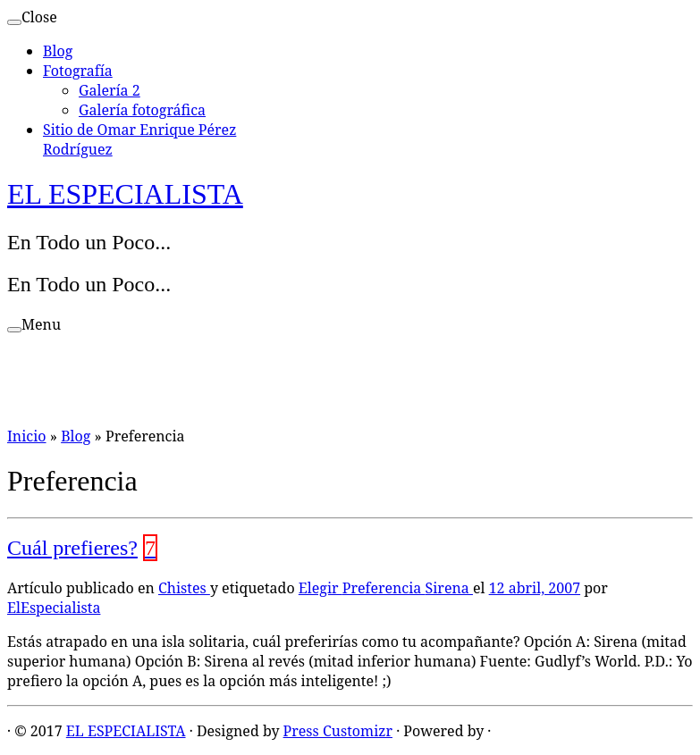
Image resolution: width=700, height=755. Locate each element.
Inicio (27, 436)
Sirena (449, 588)
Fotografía (78, 71)
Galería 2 (110, 90)
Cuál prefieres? (72, 548)
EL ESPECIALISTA (125, 194)
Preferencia (384, 588)
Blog (58, 51)
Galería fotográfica (142, 110)
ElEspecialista (54, 608)
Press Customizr (338, 731)
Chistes (184, 588)
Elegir (320, 588)
